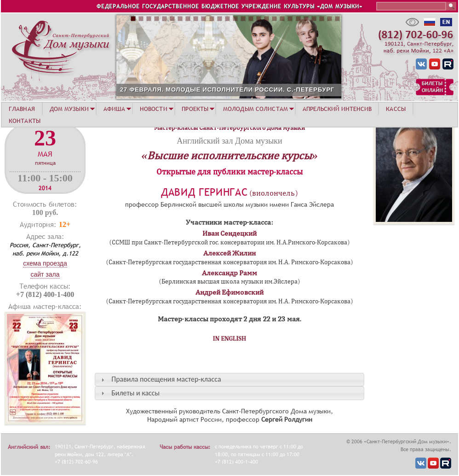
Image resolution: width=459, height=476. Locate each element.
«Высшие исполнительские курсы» (229, 156)
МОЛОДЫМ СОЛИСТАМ (255, 109)
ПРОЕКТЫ (195, 109)
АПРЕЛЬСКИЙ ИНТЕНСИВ (337, 109)
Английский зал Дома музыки (229, 141)
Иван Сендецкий (230, 233)
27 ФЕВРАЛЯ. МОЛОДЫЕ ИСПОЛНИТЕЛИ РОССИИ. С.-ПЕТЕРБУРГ (227, 90)
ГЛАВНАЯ (22, 109)
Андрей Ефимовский (230, 292)
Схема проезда (45, 263)
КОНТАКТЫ (25, 121)
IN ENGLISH (230, 339)
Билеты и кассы (135, 393)
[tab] (229, 380)
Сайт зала (45, 274)
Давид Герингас (204, 192)
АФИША (115, 109)
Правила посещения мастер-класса (166, 379)
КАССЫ (396, 109)
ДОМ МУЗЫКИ (69, 109)
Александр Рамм (230, 273)
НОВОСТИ (154, 109)
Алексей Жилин (230, 253)
